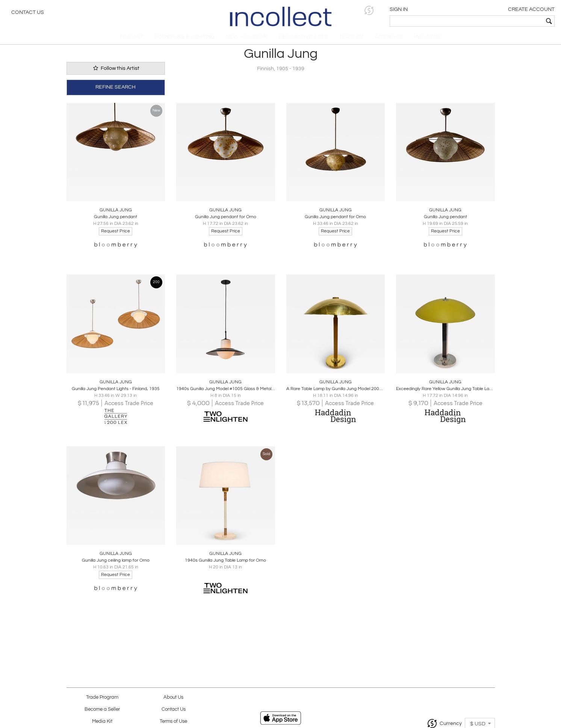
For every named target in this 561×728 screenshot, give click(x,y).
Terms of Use (173, 721)
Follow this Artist (116, 73)
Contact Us (28, 13)
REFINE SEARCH (116, 91)
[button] (439, 10)
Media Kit (102, 721)
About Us (173, 697)
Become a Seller (102, 709)
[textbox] (501, 21)
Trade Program (102, 697)
